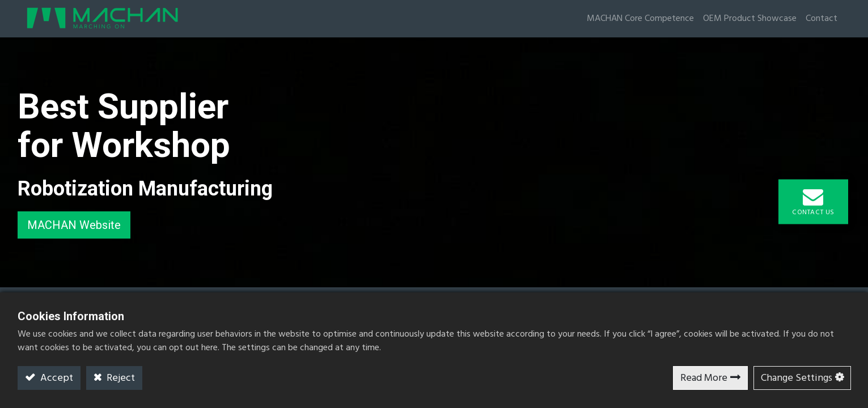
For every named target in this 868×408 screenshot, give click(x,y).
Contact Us (813, 202)
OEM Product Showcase (750, 19)
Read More (704, 378)
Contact (822, 19)
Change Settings (797, 378)
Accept (56, 378)
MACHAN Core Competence (640, 19)
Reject (120, 378)
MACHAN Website (74, 225)
